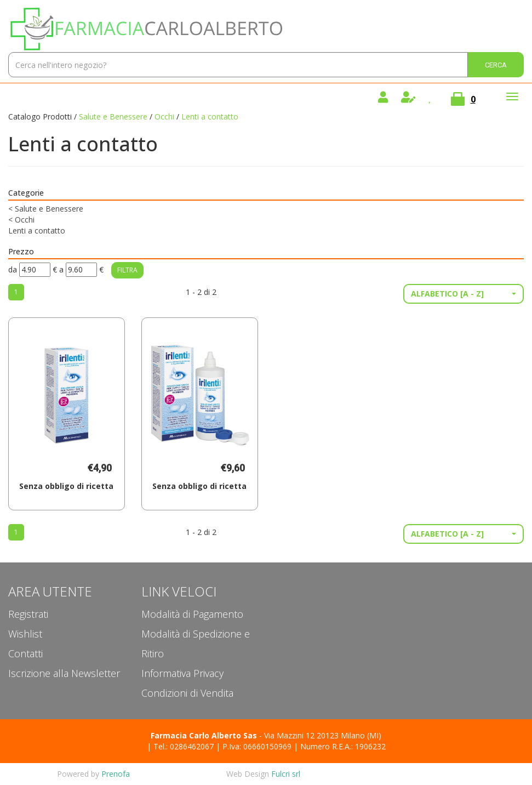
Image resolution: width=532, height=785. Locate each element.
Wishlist (25, 634)
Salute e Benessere (113, 116)
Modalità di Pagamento (192, 614)
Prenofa (116, 774)
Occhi (164, 116)
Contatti (25, 653)
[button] (464, 294)
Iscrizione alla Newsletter (64, 673)
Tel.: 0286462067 (184, 746)
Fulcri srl (286, 774)
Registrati (28, 614)
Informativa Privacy (182, 673)
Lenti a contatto (37, 231)
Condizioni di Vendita (187, 693)
